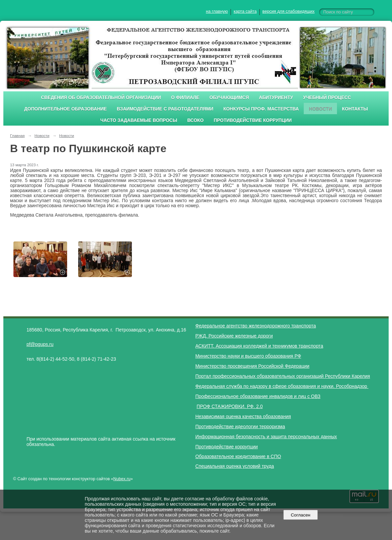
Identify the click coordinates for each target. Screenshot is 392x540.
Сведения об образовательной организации (101, 98)
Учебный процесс (327, 98)
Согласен (301, 515)
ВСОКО (195, 120)
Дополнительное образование (65, 109)
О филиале (185, 98)
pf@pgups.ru (40, 344)
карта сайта (245, 11)
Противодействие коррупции (253, 120)
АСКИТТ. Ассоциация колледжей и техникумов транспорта (259, 346)
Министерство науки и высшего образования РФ (248, 356)
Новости (320, 109)
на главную (217, 11)
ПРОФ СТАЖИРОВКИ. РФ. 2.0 (230, 406)
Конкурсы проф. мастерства (261, 109)
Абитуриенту (276, 98)
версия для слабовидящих (288, 11)
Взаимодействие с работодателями (165, 109)
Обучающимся (229, 98)
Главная (17, 136)
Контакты (355, 109)
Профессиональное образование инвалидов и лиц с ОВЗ (258, 396)
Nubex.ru (122, 479)
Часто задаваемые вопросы (139, 120)
